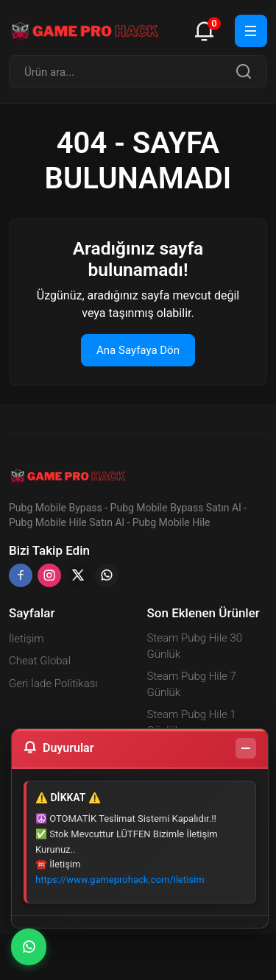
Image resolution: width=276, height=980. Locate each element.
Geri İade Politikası (53, 683)
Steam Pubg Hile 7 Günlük (192, 685)
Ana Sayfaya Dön (138, 350)
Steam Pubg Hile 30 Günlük (195, 646)
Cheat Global (40, 661)
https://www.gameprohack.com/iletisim (120, 880)
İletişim (26, 639)
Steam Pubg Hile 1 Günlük (192, 723)
